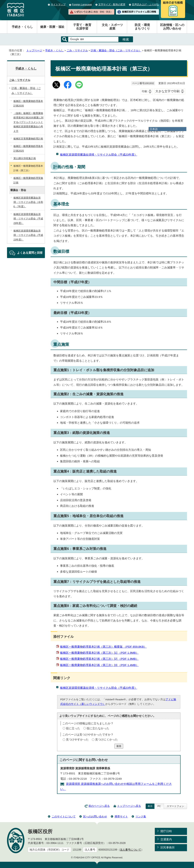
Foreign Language (82, 4)
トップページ (34, 50)
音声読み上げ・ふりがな (145, 4)
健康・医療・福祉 (52, 27)
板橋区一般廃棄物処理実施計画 (28, 180)
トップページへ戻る (129, 806)
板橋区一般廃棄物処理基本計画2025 (28, 148)
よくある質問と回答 (30, 253)
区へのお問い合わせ (95, 816)
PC (159, 806)
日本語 (154, 129)
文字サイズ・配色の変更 (112, 4)
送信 (119, 746)
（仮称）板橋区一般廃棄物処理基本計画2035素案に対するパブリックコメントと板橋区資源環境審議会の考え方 (29, 122)
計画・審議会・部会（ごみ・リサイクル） (116, 50)
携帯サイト (121, 816)
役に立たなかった (98, 728)
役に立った (73, 728)
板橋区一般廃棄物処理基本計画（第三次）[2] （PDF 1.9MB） (99, 659)
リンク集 (141, 816)
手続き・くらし (22, 27)
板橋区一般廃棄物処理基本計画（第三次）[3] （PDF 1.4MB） (99, 665)
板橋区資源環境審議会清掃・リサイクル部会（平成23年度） (99, 155)
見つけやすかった (77, 739)
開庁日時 (166, 831)
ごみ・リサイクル (77, 50)
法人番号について (131, 850)
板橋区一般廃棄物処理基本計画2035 (28, 103)
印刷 (145, 91)
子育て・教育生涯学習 (82, 27)
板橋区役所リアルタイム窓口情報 (139, 12)
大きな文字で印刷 (167, 91)
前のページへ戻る (99, 806)
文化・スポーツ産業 (112, 27)
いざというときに (93, 12)
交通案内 (166, 839)
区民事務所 (168, 847)
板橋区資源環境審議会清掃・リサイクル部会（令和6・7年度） (28, 202)
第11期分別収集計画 (25, 158)
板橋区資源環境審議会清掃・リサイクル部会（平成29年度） (28, 219)
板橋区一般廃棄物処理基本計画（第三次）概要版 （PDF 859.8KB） (103, 647)
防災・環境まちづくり (142, 27)
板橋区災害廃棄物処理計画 (28, 139)
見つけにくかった (106, 739)
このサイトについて (64, 816)
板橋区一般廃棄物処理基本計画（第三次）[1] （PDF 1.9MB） (99, 653)
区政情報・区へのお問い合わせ (172, 27)
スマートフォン (175, 806)
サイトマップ (58, 4)
